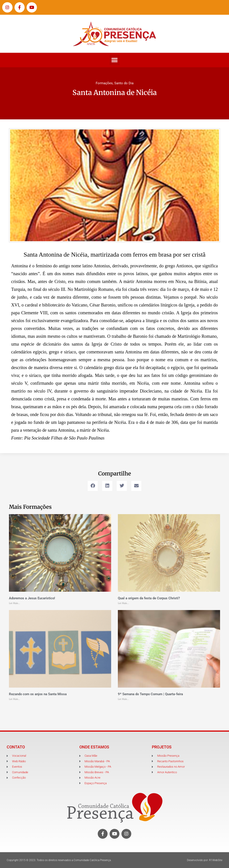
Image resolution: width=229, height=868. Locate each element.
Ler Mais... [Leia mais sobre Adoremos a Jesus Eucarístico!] (15, 603)
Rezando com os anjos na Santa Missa (38, 694)
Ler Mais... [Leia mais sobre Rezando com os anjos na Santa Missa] (15, 699)
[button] (115, 60)
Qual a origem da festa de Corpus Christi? (149, 598)
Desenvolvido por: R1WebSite (205, 860)
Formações (104, 83)
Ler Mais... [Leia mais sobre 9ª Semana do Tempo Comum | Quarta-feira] (123, 699)
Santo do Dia (124, 83)
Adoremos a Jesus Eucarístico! (32, 598)
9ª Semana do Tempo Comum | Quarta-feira (150, 694)
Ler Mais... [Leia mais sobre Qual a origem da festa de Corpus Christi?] (123, 603)
